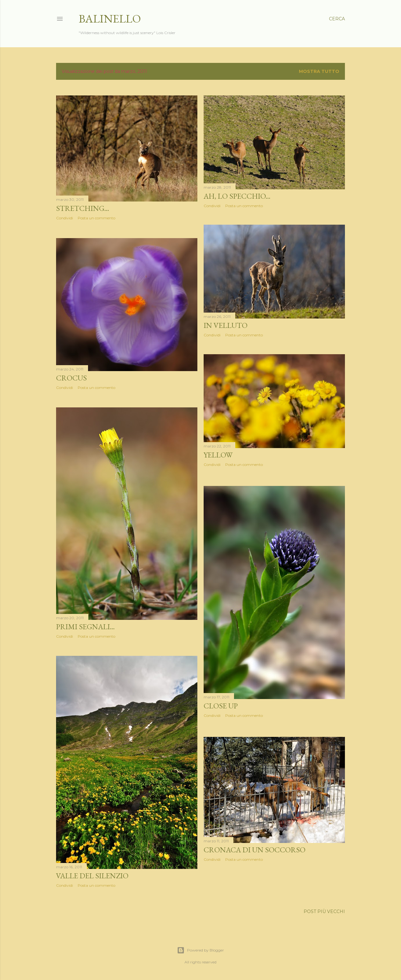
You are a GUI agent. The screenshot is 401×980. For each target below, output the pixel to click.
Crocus (71, 378)
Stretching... (83, 208)
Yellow (218, 457)
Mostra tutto (319, 71)
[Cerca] (337, 19)
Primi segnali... (85, 627)
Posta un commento (96, 218)
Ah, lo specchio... (237, 196)
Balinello (110, 19)
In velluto (226, 327)
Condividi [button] (65, 218)
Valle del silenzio (92, 877)
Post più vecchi (324, 912)
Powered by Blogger (200, 950)
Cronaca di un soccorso (255, 850)
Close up (221, 707)
